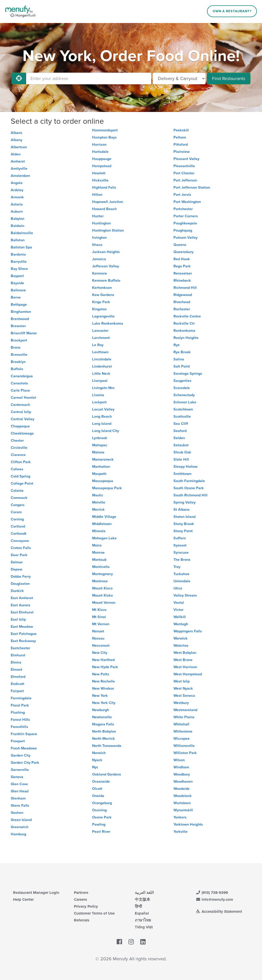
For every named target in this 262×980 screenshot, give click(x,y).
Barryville (19, 262)
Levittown (100, 352)
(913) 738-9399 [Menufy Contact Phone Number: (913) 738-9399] (212, 893)
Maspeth (99, 474)
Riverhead (182, 302)
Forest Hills (20, 720)
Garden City (21, 755)
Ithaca (97, 245)
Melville (99, 502)
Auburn (17, 212)
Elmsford (18, 677)
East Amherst (22, 598)
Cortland (18, 526)
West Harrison (185, 667)
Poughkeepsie (185, 223)
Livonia (98, 395)
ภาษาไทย (143, 920)
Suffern (180, 538)
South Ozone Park (189, 488)
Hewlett (99, 173)
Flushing (18, 713)
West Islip (182, 681)
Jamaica (99, 259)
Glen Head (20, 791)
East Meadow (22, 627)
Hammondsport (105, 130)
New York (100, 696)
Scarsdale (182, 388)
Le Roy (98, 345)
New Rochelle (103, 681)
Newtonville (102, 717)
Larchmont (101, 338)
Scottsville (182, 417)
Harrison (99, 145)
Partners (81, 893)
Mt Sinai (99, 617)
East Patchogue (24, 634)
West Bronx (183, 660)
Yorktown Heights (188, 824)
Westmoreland (185, 710)
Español (142, 913)
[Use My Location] (19, 78)
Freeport (18, 741)
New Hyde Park (105, 667)
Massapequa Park (107, 488)
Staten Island (184, 517)
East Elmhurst (22, 612)
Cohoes (17, 469)
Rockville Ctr (184, 323)
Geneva (17, 777)
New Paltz (101, 674)
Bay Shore (19, 269)
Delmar (17, 562)
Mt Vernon (101, 624)
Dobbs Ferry (21, 577)
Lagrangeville (103, 316)
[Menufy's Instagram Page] (131, 942)
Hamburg (18, 834)
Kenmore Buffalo (106, 281)
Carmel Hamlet (23, 398)
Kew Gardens (103, 295)
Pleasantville (184, 166)
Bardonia (18, 254)
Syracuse (181, 552)
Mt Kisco (99, 610)
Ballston (18, 240)
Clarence (18, 455)
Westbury (181, 703)
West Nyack (183, 688)
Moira (97, 545)
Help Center (23, 899)
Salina (179, 359)
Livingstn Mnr (103, 388)
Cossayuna (20, 541)
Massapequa (103, 481)
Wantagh (181, 624)
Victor (178, 610)
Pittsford (181, 145)
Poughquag (183, 230)
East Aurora (20, 605)
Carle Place (20, 390)
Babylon (18, 219)
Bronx (16, 347)
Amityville (19, 169)
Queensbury (183, 252)
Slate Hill (181, 459)
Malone (98, 452)
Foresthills (19, 727)
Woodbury (182, 774)
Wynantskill (183, 810)
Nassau (98, 638)
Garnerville (20, 770)
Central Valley (23, 419)
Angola (17, 183)
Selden (179, 438)
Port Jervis (182, 195)
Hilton (97, 195)
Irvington (99, 238)
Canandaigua (22, 376)
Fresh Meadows (24, 748)
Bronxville (19, 355)
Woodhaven (183, 782)
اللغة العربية (144, 893)
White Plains (184, 717)
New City (100, 653)
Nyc (95, 767)
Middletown (102, 524)
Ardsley (17, 190)
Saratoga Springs (188, 374)
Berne (16, 297)
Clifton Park (21, 462)
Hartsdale (100, 152)
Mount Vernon (104, 603)
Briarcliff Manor (24, 333)
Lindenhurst (102, 366)
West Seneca (184, 696)
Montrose (100, 581)
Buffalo (17, 369)
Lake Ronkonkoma (108, 323)
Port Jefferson (185, 180)
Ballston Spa (21, 247)
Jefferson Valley (106, 266)
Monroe (98, 552)
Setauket (181, 445)
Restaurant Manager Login (36, 893)
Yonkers (180, 817)
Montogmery (102, 574)
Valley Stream (185, 595)
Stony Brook (184, 524)
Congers (18, 505)
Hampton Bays (104, 137)
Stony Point (183, 531)
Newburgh (101, 710)
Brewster (18, 326)
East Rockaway (23, 641)
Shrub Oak (182, 452)
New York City (104, 703)
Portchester (183, 209)
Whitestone (183, 731)
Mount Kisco (102, 588)
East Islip (18, 619)
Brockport (19, 340)
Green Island (21, 820)
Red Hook (182, 259)
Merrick (98, 510)
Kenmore (100, 273)
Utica (178, 588)
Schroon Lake (185, 402)
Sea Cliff (181, 424)
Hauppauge (102, 159)
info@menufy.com (214, 899)
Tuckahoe (181, 574)
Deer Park (19, 555)
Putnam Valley (185, 238)
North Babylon (104, 731)
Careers (80, 899)
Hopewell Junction (108, 202)
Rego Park (182, 266)
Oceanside (101, 782)
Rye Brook (182, 352)
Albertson (19, 147)
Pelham (180, 137)
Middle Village (104, 517)
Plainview (182, 152)
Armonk (17, 197)
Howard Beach (104, 209)
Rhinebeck (182, 281)
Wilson (179, 760)
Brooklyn (18, 362)
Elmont (17, 670)
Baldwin (18, 226)
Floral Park (20, 705)
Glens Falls (20, 806)
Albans (17, 133)
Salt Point (182, 366)
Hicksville (100, 180)
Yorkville (181, 832)
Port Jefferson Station (192, 187)
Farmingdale (21, 698)
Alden (16, 154)
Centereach (20, 405)
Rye (177, 345)
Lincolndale (102, 359)
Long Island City (106, 431)
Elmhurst (18, 655)
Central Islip (21, 412)
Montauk (99, 560)
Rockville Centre (187, 316)
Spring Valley (184, 502)
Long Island (102, 424)
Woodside (182, 789)
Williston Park (185, 753)
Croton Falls (21, 548)
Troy (177, 567)
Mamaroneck (103, 459)
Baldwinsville (22, 233)
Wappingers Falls (188, 631)
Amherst (18, 161)
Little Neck (101, 374)
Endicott (18, 684)
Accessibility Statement (219, 911)
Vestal (179, 603)
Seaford (180, 431)
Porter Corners (186, 216)
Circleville (19, 448)
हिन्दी (138, 906)
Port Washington (187, 202)
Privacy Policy (86, 906)
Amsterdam (20, 176)
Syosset (180, 545)
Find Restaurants (229, 78)
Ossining (99, 810)
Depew (17, 569)
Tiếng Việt (144, 927)
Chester (17, 441)
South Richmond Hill (190, 495)
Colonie (17, 491)
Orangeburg (102, 803)
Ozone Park (102, 817)
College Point (22, 483)
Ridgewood (183, 295)
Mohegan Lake (104, 538)
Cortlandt (19, 534)
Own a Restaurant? (232, 11)
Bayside (17, 283)
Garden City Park (25, 763)
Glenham (18, 798)
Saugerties (182, 381)
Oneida (98, 796)
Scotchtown (183, 409)
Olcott (97, 789)
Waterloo (181, 646)
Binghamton (21, 312)
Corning (17, 519)
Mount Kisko (102, 595)
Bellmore (18, 290)
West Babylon (185, 653)
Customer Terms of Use (94, 913)
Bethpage (19, 305)
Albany (17, 140)
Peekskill (181, 130)
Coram (16, 512)
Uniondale (182, 581)
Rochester (182, 309)
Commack (19, 498)
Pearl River (101, 832)
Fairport (17, 691)
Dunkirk (17, 591)
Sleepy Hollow (185, 467)
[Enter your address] (89, 78)
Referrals (82, 920)
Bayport (17, 276)
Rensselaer (183, 273)
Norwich (99, 753)
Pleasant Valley (186, 159)
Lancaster (100, 331)
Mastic (98, 495)
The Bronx (182, 560)
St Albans (182, 510)
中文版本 (143, 899)
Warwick (181, 638)
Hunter (98, 216)
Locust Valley (103, 409)
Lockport (99, 402)
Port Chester (184, 173)
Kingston (99, 309)
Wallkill (180, 617)
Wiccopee (182, 739)
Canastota (19, 383)
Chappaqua (20, 426)
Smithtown (182, 474)
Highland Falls (104, 187)
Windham (181, 767)
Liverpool (100, 381)
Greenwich (20, 827)
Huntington (101, 223)
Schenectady (184, 395)
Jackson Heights (106, 252)
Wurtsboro (182, 803)
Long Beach (102, 417)
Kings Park (101, 302)
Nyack (97, 760)
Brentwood (20, 319)
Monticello (101, 567)
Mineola (99, 531)
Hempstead (102, 166)
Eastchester (20, 648)
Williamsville (184, 746)
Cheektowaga (22, 433)
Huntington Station (108, 230)
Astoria (17, 204)
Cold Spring (20, 476)
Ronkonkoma (184, 331)
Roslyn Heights (186, 338)
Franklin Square (24, 734)
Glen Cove (19, 784)
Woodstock (183, 796)
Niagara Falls (103, 724)
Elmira (16, 662)
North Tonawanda (107, 746)
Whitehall (181, 724)
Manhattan (101, 467)
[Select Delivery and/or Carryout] (179, 78)
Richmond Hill (185, 288)
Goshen (17, 813)
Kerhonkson (102, 288)
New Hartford (103, 660)
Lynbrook (100, 438)
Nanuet (98, 631)
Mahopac (100, 445)
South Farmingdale (189, 481)
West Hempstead (188, 674)
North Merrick (103, 739)
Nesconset (101, 646)
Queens (180, 245)
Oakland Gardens (107, 774)
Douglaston (20, 584)
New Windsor (103, 688)
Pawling (99, 824)
